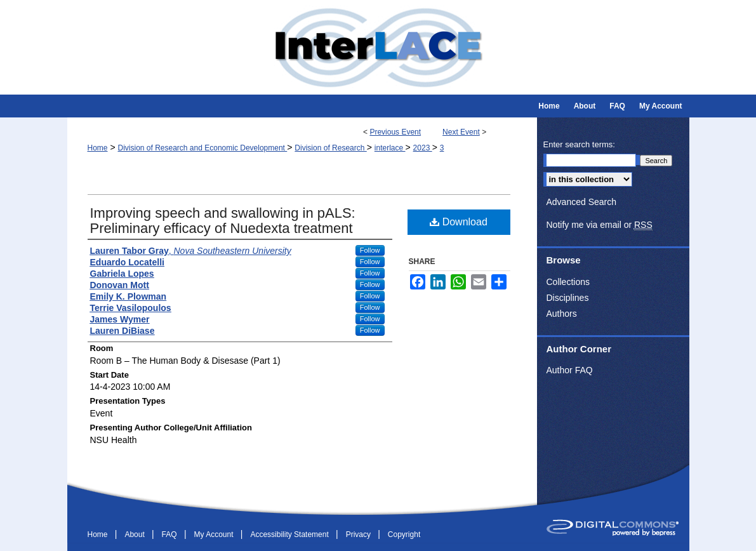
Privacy (360, 534)
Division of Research (330, 148)
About (136, 534)
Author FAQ (570, 370)
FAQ (170, 534)
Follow (370, 250)
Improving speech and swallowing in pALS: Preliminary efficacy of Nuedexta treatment (223, 221)
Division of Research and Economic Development (202, 148)
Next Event (461, 132)
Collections (568, 282)
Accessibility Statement (290, 534)
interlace (390, 148)
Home (98, 148)
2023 (423, 148)
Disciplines (568, 298)
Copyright (404, 534)
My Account (214, 534)
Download (459, 222)
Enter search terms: (579, 144)
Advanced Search (582, 202)
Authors (562, 314)
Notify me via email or (600, 225)
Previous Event (395, 132)
